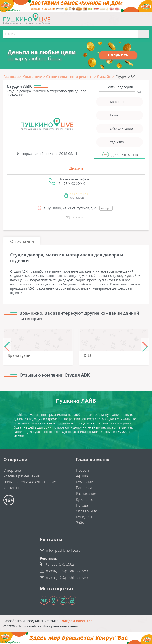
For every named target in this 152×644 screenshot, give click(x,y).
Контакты (11, 488)
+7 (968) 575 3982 (60, 564)
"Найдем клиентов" (77, 621)
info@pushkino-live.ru (63, 550)
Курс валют (85, 499)
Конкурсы (84, 517)
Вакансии (84, 488)
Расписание (86, 494)
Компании (85, 482)
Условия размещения (21, 476)
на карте (106, 208)
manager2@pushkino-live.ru (68, 578)
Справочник (86, 511)
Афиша (82, 476)
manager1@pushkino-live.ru (68, 571)
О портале (12, 470)
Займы (82, 523)
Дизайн (76, 168)
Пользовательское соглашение (30, 482)
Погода (82, 505)
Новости (83, 470)
